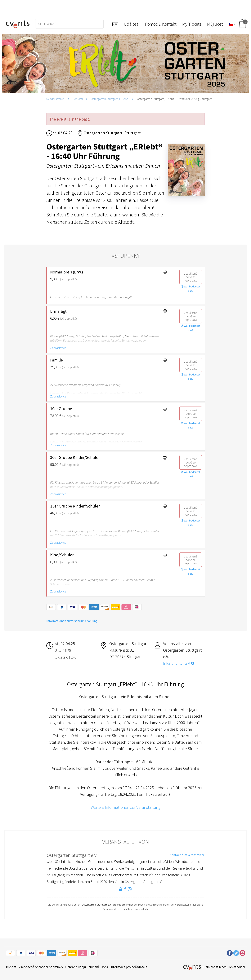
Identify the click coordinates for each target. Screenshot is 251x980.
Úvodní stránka (55, 99)
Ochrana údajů (76, 967)
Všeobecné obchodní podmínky (41, 967)
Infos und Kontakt (179, 663)
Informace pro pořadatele (129, 967)
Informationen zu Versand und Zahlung (72, 621)
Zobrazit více (58, 348)
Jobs (105, 967)
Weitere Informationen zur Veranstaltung (125, 807)
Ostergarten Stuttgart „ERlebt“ (110, 99)
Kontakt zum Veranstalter (187, 855)
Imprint (11, 967)
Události (78, 99)
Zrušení (94, 967)
